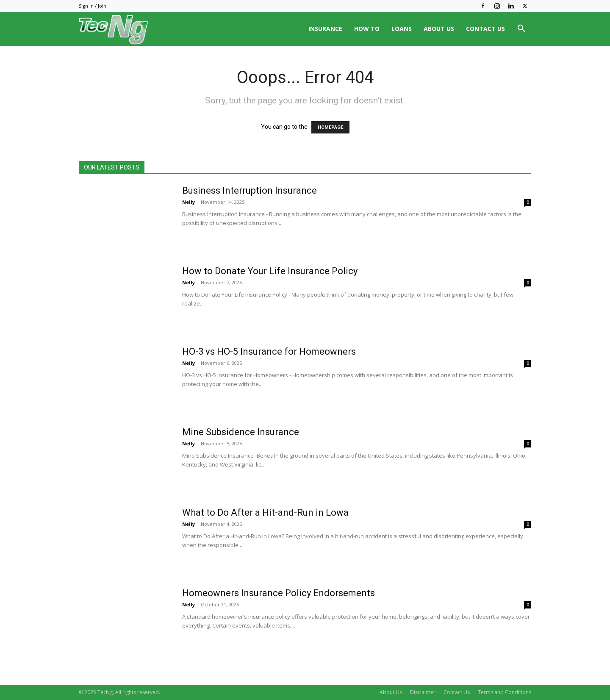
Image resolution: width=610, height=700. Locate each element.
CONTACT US (485, 29)
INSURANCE (325, 29)
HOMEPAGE (330, 127)
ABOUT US (439, 29)
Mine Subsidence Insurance (241, 432)
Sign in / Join (93, 6)
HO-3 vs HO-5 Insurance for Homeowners (269, 351)
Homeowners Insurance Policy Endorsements (279, 593)
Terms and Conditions (505, 692)
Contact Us (457, 692)
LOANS (402, 29)
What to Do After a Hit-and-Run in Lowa (265, 512)
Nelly (189, 202)
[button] (521, 29)
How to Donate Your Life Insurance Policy (270, 271)
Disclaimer (423, 692)
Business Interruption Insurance (250, 190)
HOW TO (367, 29)
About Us (391, 692)
